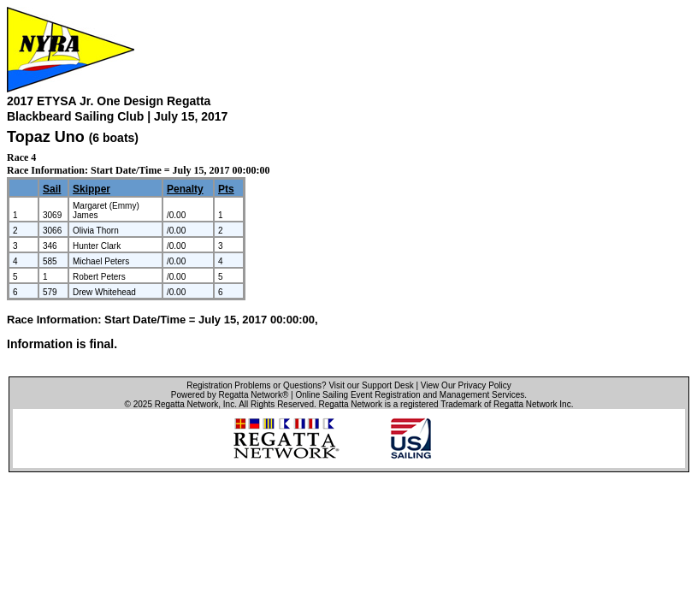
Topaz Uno (46, 137)
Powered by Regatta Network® (230, 395)
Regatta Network (186, 404)
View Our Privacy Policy (466, 385)
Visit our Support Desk (371, 385)
